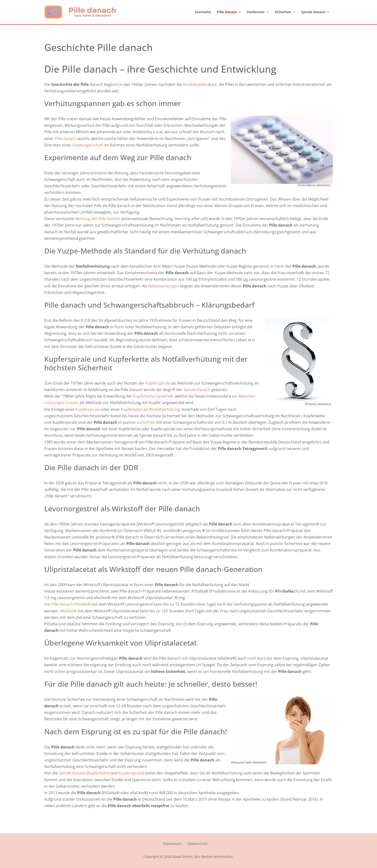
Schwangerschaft (88, 145)
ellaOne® (68, 611)
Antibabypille (195, 84)
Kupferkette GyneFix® (153, 396)
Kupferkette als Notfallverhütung (151, 409)
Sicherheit (146, 422)
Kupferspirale (158, 383)
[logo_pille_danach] (80, 7)
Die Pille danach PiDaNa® (67, 604)
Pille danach (65, 139)
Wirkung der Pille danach (98, 219)
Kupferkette (98, 773)
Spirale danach (197, 390)
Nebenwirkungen (164, 286)
